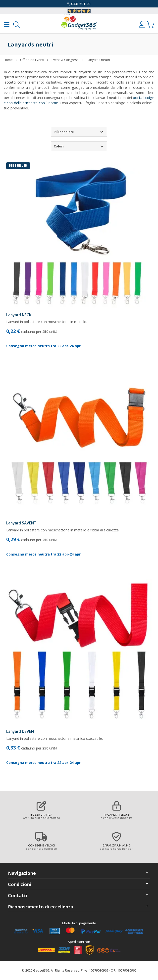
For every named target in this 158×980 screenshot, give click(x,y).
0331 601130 (81, 4)
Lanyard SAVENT (21, 523)
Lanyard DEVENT (21, 731)
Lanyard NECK (19, 315)
